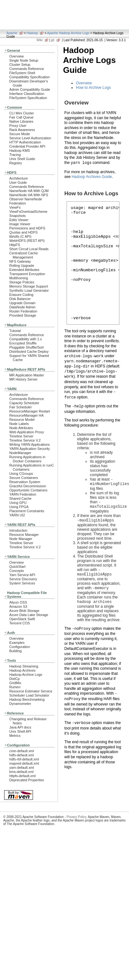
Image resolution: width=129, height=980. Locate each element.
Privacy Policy (77, 817)
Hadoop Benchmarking (27, 699)
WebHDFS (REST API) (27, 241)
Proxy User (18, 126)
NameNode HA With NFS (29, 195)
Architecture (19, 178)
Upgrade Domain (22, 303)
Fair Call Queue (21, 117)
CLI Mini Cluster (22, 113)
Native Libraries (21, 121)
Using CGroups (21, 474)
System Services (22, 583)
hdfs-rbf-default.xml (24, 759)
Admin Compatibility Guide (30, 89)
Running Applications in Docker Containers (27, 459)
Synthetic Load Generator (29, 290)
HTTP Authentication (25, 142)
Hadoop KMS (20, 150)
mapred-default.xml (24, 763)
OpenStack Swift (22, 619)
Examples (17, 643)
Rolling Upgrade (22, 266)
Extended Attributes (24, 270)
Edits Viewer (19, 220)
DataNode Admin (22, 307)
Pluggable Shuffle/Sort (27, 347)
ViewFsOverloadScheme (28, 212)
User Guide (18, 182)
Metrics (15, 736)
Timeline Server (21, 436)
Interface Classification (27, 94)
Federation (18, 203)
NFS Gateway (20, 261)
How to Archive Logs (93, 88)
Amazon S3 (18, 606)
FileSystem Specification (28, 98)
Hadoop (32, 33)
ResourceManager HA (26, 415)
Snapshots (17, 216)
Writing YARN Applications (29, 444)
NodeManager (20, 453)
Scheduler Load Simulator (29, 695)
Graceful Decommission (28, 486)
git (53, 40)
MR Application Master (27, 375)
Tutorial (15, 331)
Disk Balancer (20, 299)
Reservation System (25, 482)
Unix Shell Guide (22, 159)
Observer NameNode (26, 199)
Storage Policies (22, 282)
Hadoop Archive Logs (26, 675)
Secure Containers (24, 478)
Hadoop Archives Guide (92, 177)
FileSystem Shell (22, 73)
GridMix (15, 683)
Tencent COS (20, 623)
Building (16, 651)
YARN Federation (23, 494)
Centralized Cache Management (24, 255)
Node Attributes (21, 428)
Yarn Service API (22, 575)
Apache (12, 33)
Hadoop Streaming (24, 666)
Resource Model (22, 420)
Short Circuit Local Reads (29, 249)
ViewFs (15, 207)
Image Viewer (20, 224)
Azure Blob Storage (24, 611)
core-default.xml (22, 751)
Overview (16, 56)
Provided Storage (23, 315)
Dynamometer (20, 704)
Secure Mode (20, 134)
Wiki (40, 40)
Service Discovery (23, 579)
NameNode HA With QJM (29, 191)
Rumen (15, 687)
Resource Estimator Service (31, 691)
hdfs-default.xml (21, 755)
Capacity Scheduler (24, 403)
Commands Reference (27, 69)
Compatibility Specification (29, 77)
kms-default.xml (21, 772)
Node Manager (21, 539)
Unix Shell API (20, 731)
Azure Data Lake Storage (29, 615)
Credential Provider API (27, 146)
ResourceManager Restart (30, 411)
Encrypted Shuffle (23, 343)
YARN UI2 (17, 515)
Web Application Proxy (27, 432)
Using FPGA (19, 507)
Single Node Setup (24, 60)
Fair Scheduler (20, 407)
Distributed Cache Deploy (29, 351)
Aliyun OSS (18, 602)
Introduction (18, 530)
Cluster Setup (20, 65)
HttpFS (15, 245)
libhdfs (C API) (20, 236)
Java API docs (20, 727)
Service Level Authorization (30, 138)
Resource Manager (24, 535)
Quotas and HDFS (23, 232)
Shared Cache (20, 498)
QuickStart (17, 567)
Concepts (17, 571)
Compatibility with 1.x (26, 339)
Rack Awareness (22, 130)
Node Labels (19, 424)
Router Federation (23, 311)
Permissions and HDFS (27, 228)
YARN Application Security (30, 449)
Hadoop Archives (22, 670)
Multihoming (19, 278)
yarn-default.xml (22, 768)
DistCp (15, 679)
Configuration (20, 647)
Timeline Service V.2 (25, 440)
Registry (16, 163)
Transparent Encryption (27, 274)
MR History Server (23, 379)
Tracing (15, 155)
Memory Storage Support (29, 286)
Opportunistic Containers (28, 490)
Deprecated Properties (27, 780)
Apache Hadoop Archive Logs (68, 33)
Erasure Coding (21, 295)
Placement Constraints (27, 511)
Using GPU (18, 503)
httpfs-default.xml (22, 776)
